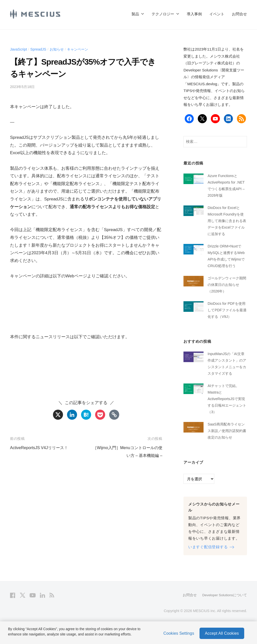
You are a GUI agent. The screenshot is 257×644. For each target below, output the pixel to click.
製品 (135, 14)
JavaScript (19, 49)
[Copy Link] (114, 415)
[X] (58, 415)
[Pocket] (100, 415)
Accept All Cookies (222, 633)
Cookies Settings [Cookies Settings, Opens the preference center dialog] (179, 633)
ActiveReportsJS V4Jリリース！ (41, 448)
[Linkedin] (72, 415)
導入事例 (194, 14)
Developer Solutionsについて (224, 615)
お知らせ (59, 49)
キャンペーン (81, 49)
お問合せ (239, 14)
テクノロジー (163, 14)
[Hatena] (86, 415)
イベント (217, 14)
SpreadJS (40, 49)
